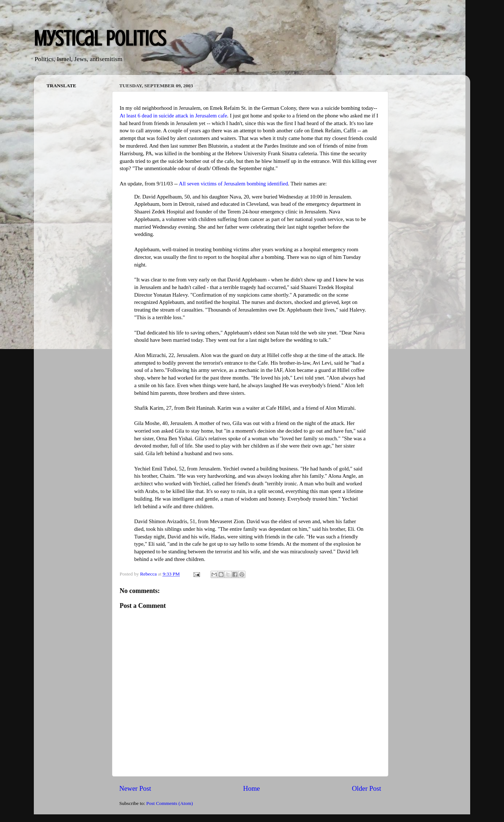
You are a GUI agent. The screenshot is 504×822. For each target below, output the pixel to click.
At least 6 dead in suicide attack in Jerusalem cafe (173, 116)
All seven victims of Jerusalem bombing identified (233, 184)
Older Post (367, 788)
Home (252, 788)
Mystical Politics (100, 38)
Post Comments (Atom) (169, 803)
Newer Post (135, 788)
